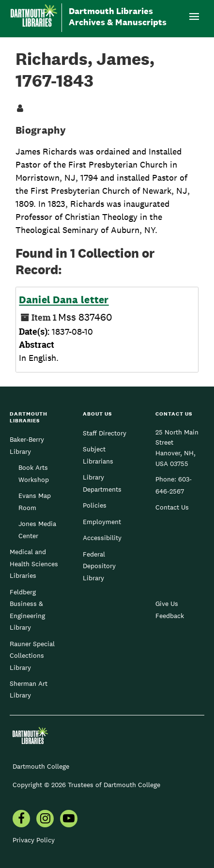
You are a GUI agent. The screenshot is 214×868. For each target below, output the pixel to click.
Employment (102, 522)
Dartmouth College (41, 766)
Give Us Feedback (170, 609)
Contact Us (172, 507)
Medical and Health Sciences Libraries (34, 564)
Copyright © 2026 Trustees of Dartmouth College (86, 785)
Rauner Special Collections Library (32, 656)
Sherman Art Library (29, 689)
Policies (95, 505)
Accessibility (102, 538)
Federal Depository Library (99, 566)
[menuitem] (21, 820)
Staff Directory (105, 433)
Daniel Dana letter (64, 300)
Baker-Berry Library (27, 445)
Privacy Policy (34, 840)
